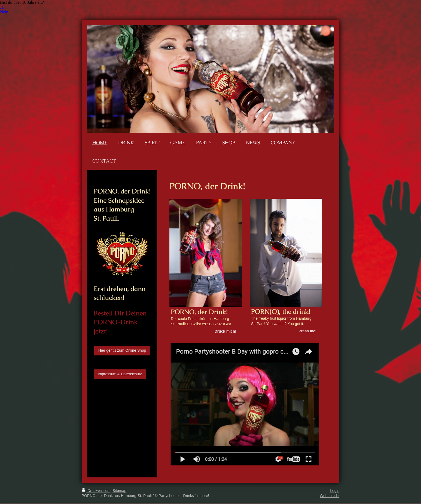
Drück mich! (225, 331)
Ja (2, 7)
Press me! (308, 331)
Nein (4, 12)
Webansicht (330, 496)
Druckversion (96, 491)
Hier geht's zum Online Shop (122, 350)
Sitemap (119, 491)
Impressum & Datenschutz (120, 374)
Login (335, 491)
